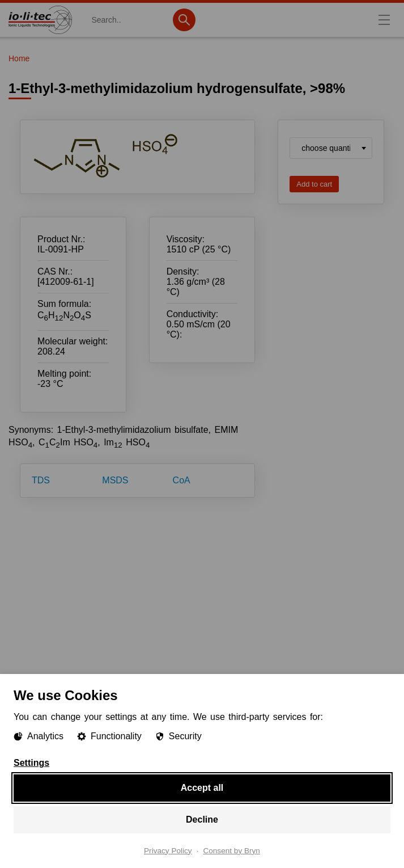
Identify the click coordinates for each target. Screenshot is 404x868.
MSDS (115, 480)
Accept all (202, 787)
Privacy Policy (168, 850)
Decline (202, 819)
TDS (41, 480)
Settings (31, 762)
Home (19, 58)
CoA (182, 480)
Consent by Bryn (231, 850)
